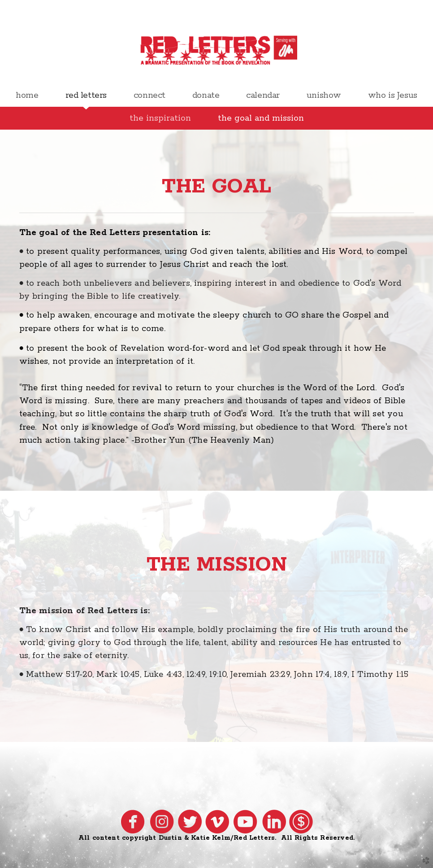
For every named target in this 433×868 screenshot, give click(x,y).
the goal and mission (261, 118)
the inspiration (160, 118)
